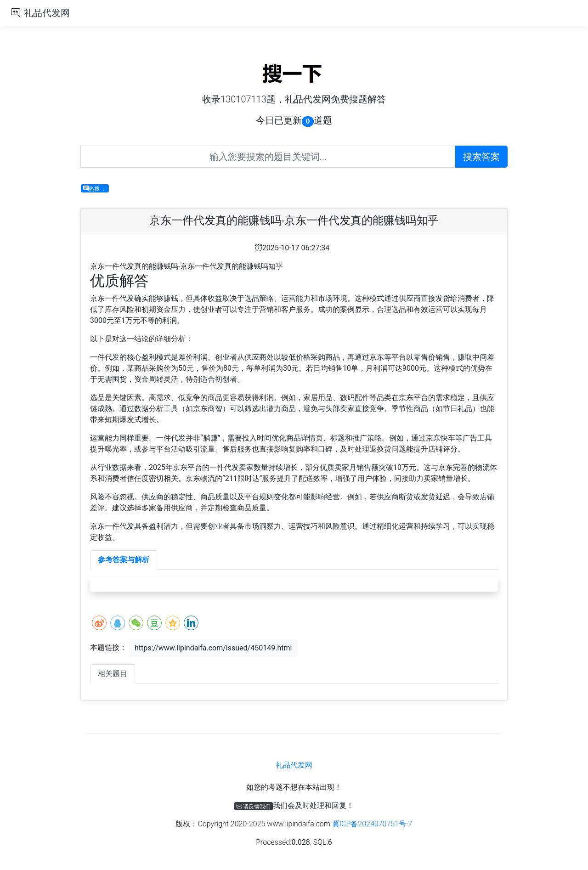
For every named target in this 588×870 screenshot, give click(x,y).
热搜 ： (95, 188)
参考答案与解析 (124, 560)
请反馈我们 (254, 806)
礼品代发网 (47, 13)
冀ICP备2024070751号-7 (372, 824)
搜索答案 (481, 157)
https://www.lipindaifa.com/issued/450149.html (213, 648)
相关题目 (113, 674)
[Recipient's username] (268, 157)
